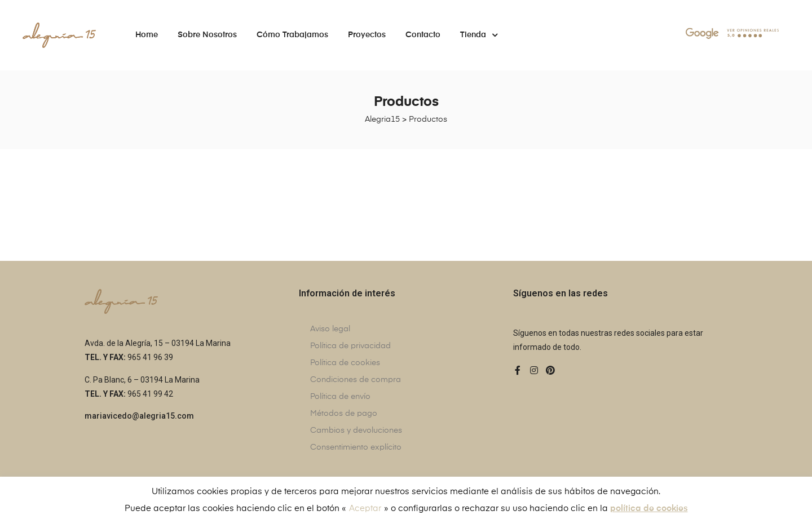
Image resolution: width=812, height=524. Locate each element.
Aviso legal (330, 329)
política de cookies (649, 509)
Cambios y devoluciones (356, 430)
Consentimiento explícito (356, 447)
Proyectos (367, 35)
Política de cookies (345, 363)
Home (147, 35)
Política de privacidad (350, 346)
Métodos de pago (344, 414)
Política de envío (340, 397)
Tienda (479, 35)
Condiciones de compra (356, 380)
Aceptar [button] (365, 509)
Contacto (423, 35)
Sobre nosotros (207, 35)
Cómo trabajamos (292, 35)
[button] (139, 417)
